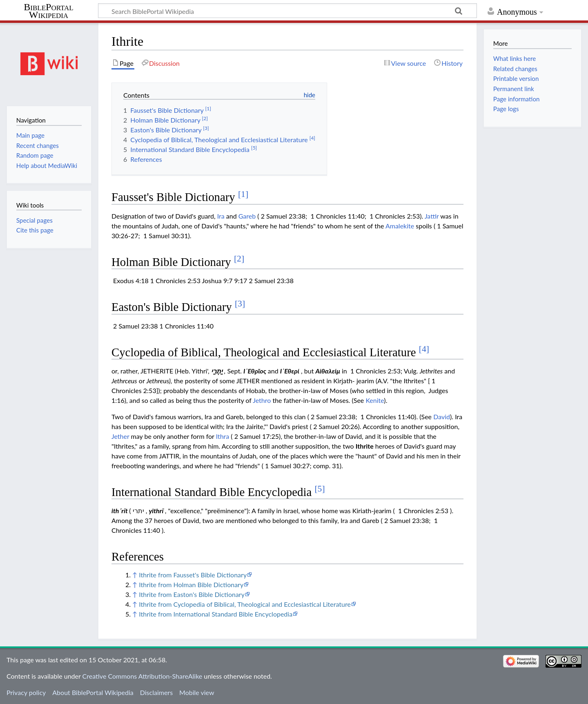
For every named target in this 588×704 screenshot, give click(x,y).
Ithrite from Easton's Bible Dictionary (192, 594)
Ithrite (365, 446)
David (442, 417)
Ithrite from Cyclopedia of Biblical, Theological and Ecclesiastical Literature (245, 604)
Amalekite (400, 226)
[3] (240, 304)
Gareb (247, 216)
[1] (243, 194)
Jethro (262, 400)
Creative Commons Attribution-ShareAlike (143, 676)
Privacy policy (26, 692)
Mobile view (197, 692)
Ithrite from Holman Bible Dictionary (191, 584)
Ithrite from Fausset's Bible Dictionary (193, 575)
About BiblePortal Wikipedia (93, 692)
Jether (120, 436)
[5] (320, 489)
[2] (239, 259)
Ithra (223, 436)
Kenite (375, 400)
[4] (424, 349)
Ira (221, 216)
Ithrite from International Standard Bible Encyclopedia (216, 614)
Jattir (432, 216)
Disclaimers (156, 692)
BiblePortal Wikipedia (48, 11)
